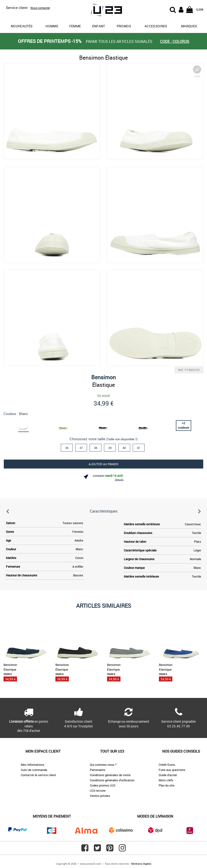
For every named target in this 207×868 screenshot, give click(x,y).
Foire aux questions (172, 770)
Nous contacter (40, 8)
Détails (119, 480)
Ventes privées (100, 796)
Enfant (99, 26)
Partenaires (98, 770)
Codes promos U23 (103, 785)
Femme (75, 26)
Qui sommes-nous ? (103, 765)
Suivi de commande (34, 770)
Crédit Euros (167, 765)
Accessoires (156, 26)
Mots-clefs (166, 780)
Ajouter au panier (103, 464)
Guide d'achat (168, 775)
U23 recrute (98, 791)
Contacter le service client (38, 775)
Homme (52, 26)
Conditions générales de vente (110, 775)
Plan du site (167, 785)
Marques (189, 26)
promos (124, 26)
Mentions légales (141, 864)
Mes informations (33, 765)
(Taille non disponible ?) (122, 439)
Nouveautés (22, 26)
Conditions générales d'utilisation (112, 780)
